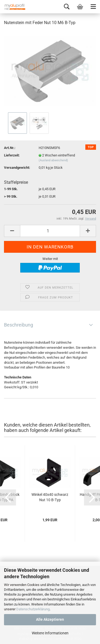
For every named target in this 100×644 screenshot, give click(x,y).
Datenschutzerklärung (33, 609)
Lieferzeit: (12, 155)
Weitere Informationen (50, 633)
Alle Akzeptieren (50, 619)
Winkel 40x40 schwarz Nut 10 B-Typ (50, 497)
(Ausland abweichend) (53, 160)
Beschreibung (19, 325)
